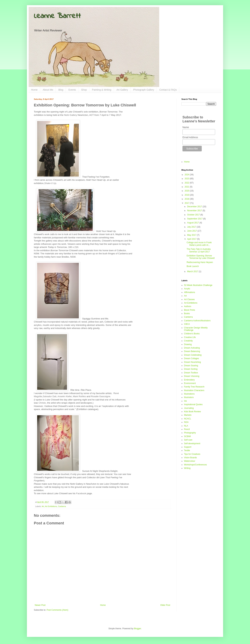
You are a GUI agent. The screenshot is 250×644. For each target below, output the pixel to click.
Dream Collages (191, 358)
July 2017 (192, 227)
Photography (190, 433)
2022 (187, 183)
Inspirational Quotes (193, 404)
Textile (187, 450)
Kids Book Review (192, 412)
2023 (187, 179)
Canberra (62, 506)
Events (72, 90)
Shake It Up (50, 183)
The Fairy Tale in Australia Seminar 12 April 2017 (199, 250)
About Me (48, 90)
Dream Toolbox (191, 373)
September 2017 (195, 219)
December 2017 (195, 207)
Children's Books (192, 334)
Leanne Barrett (57, 16)
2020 (187, 191)
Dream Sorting (191, 369)
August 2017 (193, 223)
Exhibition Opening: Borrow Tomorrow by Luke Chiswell (201, 257)
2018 (187, 199)
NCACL (188, 419)
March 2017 (193, 271)
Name (186, 127)
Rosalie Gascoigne (101, 396)
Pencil (187, 429)
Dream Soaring (191, 366)
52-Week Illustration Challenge (198, 285)
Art (43, 506)
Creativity (188, 341)
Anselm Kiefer (64, 396)
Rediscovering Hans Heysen (200, 262)
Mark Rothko (79, 396)
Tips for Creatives (192, 454)
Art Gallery (122, 90)
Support (188, 447)
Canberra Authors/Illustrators (197, 321)
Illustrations (189, 394)
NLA (186, 426)
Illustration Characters (194, 390)
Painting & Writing (102, 90)
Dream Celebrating (193, 355)
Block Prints (189, 310)
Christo (42, 403)
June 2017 (192, 231)
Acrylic (187, 289)
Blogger (137, 629)
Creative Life (190, 337)
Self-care (188, 440)
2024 (187, 175)
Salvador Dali (49, 396)
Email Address (190, 137)
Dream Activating (192, 348)
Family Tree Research (194, 387)
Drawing (188, 344)
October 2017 (194, 215)
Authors (188, 306)
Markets (188, 415)
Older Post (165, 605)
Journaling (189, 408)
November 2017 (195, 211)
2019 (187, 195)
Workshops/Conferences (195, 465)
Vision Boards (190, 458)
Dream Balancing (192, 351)
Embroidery (189, 380)
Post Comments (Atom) (57, 610)
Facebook (81, 493)
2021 (187, 187)
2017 (187, 203)
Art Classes (189, 299)
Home (34, 90)
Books (187, 313)
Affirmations (189, 292)
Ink (185, 401)
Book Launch (193, 266)
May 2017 (192, 235)
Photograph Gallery (144, 90)
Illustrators (189, 397)
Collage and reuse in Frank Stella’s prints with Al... (199, 244)
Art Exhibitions (51, 506)
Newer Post (40, 605)
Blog (61, 90)
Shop (84, 90)
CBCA (187, 324)
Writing (187, 468)
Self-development (192, 444)
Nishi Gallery (71, 115)
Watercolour (190, 461)
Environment (190, 383)
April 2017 (192, 239)
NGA (186, 422)
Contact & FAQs (168, 90)
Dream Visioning (192, 376)
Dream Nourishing (192, 362)
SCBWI (187, 436)
